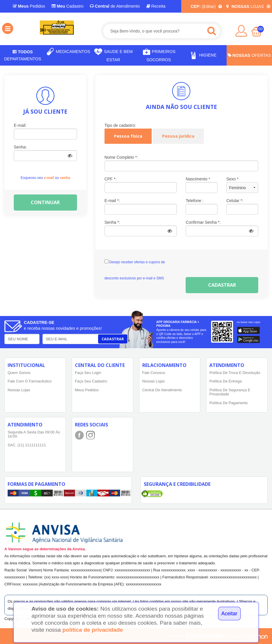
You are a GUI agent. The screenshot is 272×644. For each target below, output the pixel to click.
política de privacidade (93, 630)
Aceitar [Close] (229, 614)
